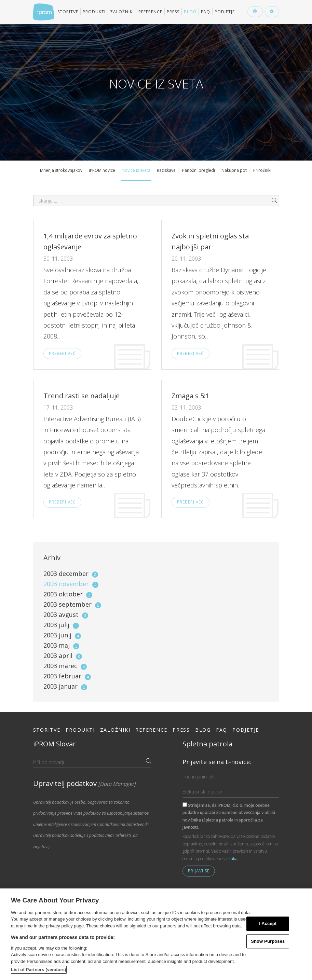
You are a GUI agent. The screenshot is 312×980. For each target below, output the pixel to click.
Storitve (68, 12)
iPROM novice (102, 170)
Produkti (94, 12)
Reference (150, 12)
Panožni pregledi (199, 170)
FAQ (206, 12)
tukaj (234, 859)
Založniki (122, 12)
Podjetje (225, 12)
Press (173, 12)
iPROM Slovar (55, 744)
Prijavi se (199, 871)
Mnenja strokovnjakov (61, 170)
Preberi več (62, 353)
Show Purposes (268, 941)
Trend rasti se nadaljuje (82, 396)
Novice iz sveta (136, 170)
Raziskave (166, 170)
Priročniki (262, 170)
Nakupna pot (234, 170)
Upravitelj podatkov (85, 783)
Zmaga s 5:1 (191, 396)
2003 (71, 574)
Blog (190, 12)
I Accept (268, 923)
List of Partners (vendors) (39, 970)
